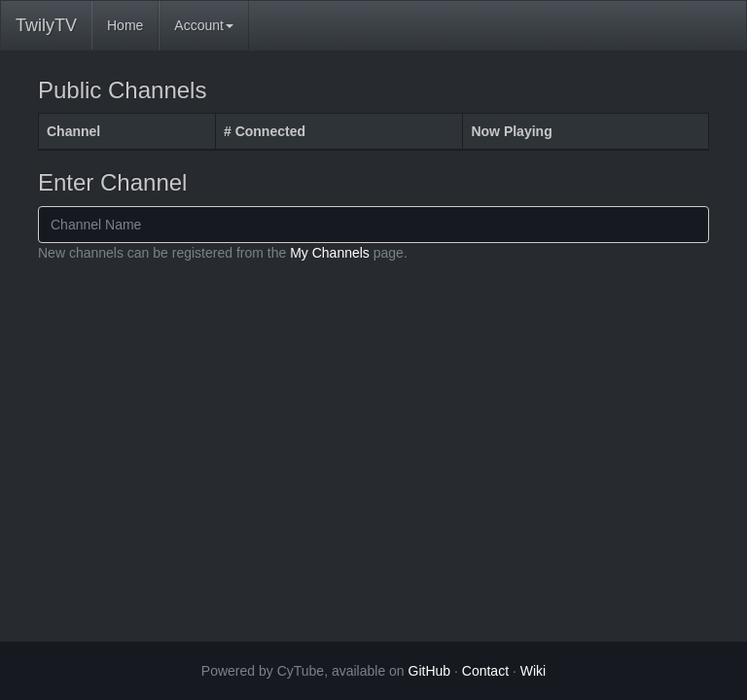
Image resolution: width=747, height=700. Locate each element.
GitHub (430, 671)
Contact (485, 671)
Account (204, 25)
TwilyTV (46, 25)
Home (125, 25)
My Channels (330, 253)
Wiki (533, 671)
